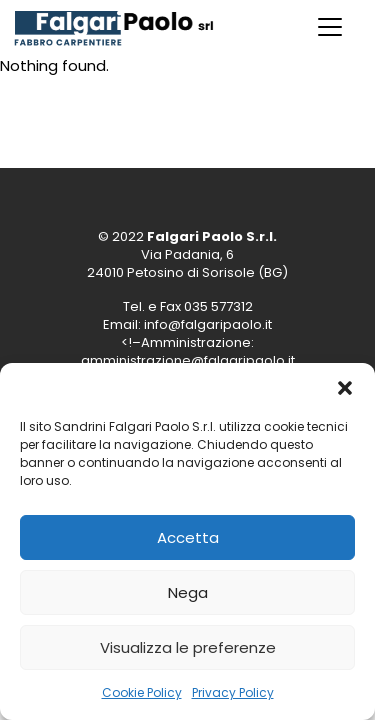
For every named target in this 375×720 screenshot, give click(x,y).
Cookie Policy (142, 692)
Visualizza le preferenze (188, 647)
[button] (345, 388)
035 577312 (218, 306)
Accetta (188, 537)
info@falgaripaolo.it (208, 324)
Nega (188, 592)
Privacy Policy (233, 692)
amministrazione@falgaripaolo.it (188, 360)
